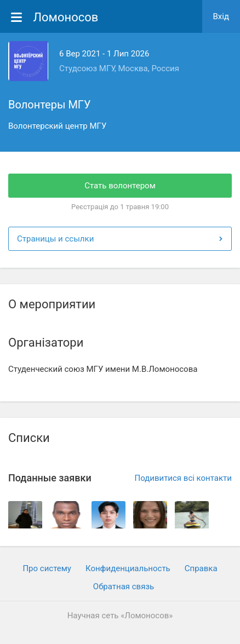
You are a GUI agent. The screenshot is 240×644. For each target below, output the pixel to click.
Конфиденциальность (128, 568)
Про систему (47, 568)
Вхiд (221, 16)
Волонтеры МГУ (50, 105)
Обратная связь (124, 586)
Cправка (201, 568)
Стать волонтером (120, 186)
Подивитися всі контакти (183, 478)
